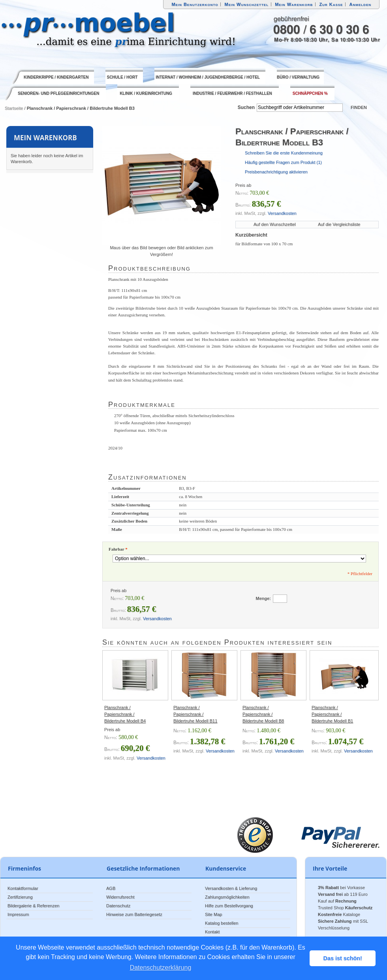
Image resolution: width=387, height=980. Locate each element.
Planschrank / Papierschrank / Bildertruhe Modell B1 (332, 714)
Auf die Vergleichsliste (339, 224)
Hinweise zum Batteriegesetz (134, 914)
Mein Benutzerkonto (195, 4)
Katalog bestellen (222, 923)
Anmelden (361, 4)
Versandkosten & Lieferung (231, 888)
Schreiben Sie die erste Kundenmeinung (284, 153)
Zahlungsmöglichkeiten (227, 897)
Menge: (264, 598)
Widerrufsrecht (120, 897)
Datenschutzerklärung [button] (161, 968)
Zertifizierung (20, 897)
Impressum (18, 914)
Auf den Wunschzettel (275, 224)
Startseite (14, 108)
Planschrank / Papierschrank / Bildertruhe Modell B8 (263, 714)
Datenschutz (118, 906)
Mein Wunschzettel (246, 4)
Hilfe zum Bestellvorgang (229, 906)
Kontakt (212, 932)
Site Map (213, 914)
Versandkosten (282, 213)
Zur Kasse (331, 4)
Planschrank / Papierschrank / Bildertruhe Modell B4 (125, 714)
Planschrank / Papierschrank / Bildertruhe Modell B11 (195, 714)
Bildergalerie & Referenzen (33, 906)
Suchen (246, 107)
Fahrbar (118, 549)
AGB (111, 888)
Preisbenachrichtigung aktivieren (276, 172)
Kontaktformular (23, 888)
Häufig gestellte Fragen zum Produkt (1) (283, 162)
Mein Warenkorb (294, 4)
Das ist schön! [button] (343, 958)
